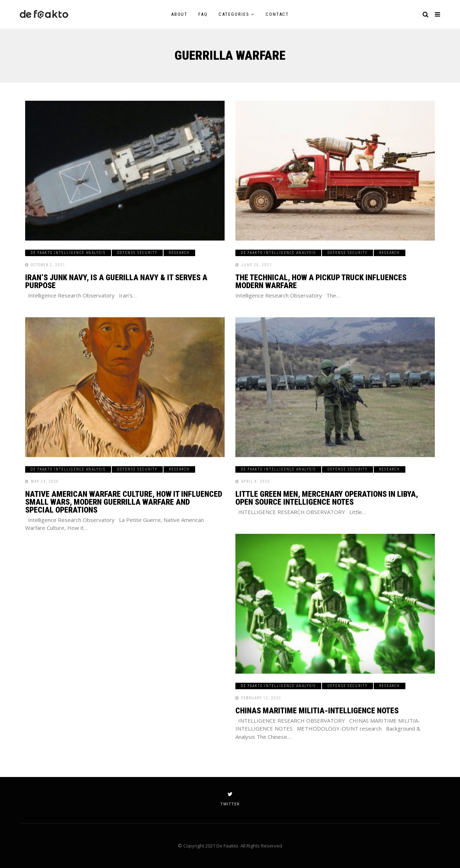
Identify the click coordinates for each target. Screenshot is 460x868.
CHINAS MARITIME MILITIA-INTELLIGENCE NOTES (317, 711)
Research (179, 253)
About (180, 14)
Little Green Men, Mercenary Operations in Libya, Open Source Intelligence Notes (327, 498)
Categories (234, 14)
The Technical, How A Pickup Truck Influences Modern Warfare (321, 281)
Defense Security (137, 253)
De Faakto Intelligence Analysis (68, 253)
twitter (230, 799)
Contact (277, 14)
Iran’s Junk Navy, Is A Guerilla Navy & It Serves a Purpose (116, 281)
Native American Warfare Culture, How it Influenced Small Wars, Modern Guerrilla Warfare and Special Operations (124, 502)
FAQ (203, 14)
